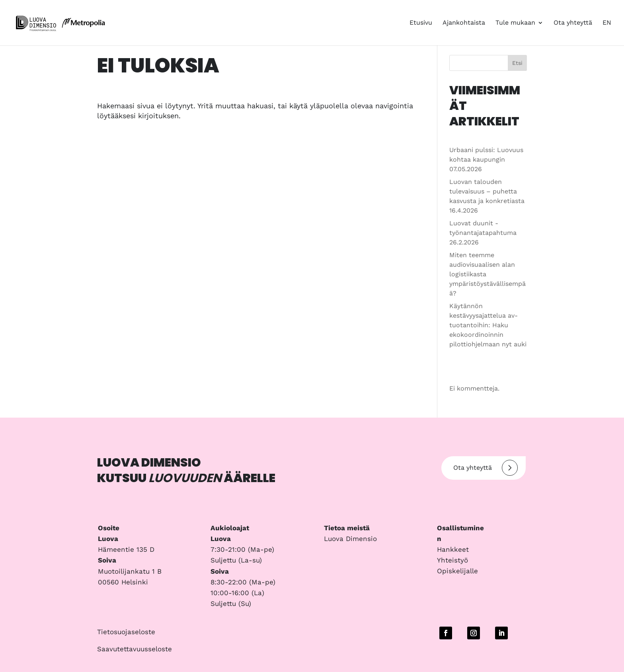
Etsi (517, 63)
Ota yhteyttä (573, 23)
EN (607, 23)
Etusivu (421, 23)
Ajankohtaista (464, 23)
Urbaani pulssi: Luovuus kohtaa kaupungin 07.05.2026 (486, 159)
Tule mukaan (515, 23)
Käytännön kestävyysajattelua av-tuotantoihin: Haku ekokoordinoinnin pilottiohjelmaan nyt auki (488, 325)
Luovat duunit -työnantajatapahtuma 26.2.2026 (483, 233)
